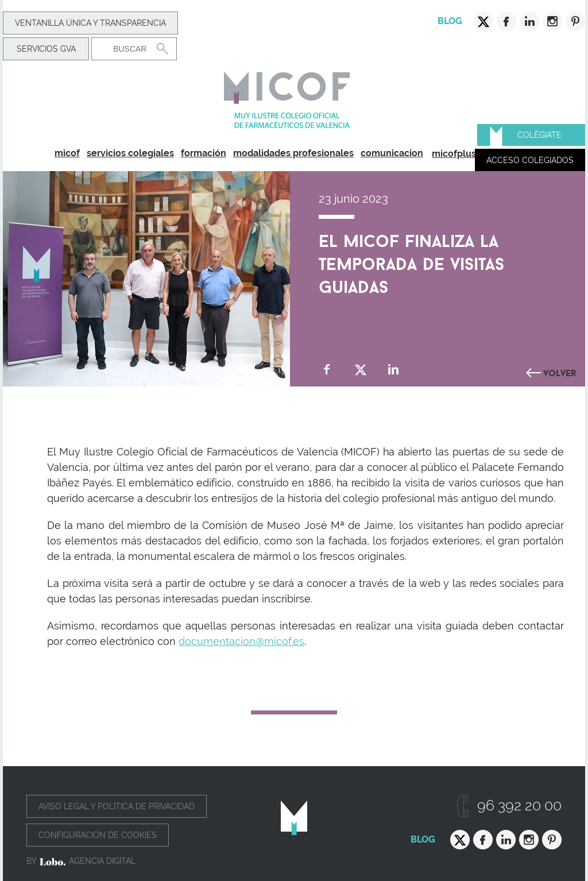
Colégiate (539, 135)
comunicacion (392, 153)
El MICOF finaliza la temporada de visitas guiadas (411, 261)
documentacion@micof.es (241, 641)
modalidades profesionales (293, 153)
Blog (450, 21)
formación (204, 153)
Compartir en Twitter (360, 370)
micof (67, 153)
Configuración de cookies (98, 835)
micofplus (454, 154)
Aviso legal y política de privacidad (117, 806)
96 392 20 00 (519, 805)
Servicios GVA (46, 49)
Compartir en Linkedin (394, 370)
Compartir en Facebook (327, 370)
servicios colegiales (130, 153)
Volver (560, 372)
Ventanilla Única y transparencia (90, 23)
